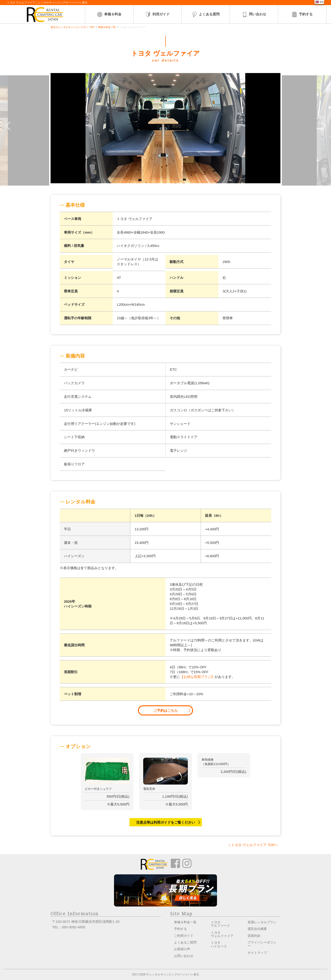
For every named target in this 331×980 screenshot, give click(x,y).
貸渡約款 (254, 936)
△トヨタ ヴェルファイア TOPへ (253, 845)
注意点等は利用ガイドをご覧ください (166, 822)
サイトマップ (257, 953)
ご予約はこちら (166, 710)
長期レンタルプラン (262, 922)
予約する (302, 14)
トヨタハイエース (219, 944)
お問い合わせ (184, 956)
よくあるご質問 (185, 942)
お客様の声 (182, 949)
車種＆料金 (109, 14)
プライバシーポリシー (262, 944)
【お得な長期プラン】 (197, 677)
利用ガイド (157, 14)
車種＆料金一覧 (107, 27)
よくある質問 (205, 14)
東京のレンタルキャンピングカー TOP (72, 27)
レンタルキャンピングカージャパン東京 (174, 974)
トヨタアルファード (220, 924)
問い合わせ (254, 14)
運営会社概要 (257, 929)
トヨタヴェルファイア (222, 934)
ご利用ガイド (184, 936)
